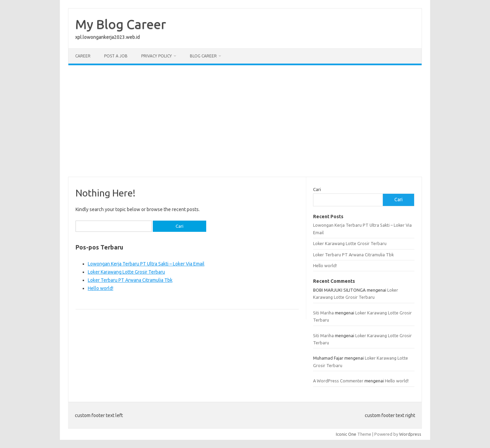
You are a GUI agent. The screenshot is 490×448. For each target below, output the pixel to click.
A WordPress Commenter (338, 381)
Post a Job (116, 56)
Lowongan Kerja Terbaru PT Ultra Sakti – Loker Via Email (146, 264)
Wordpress (410, 434)
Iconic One (346, 434)
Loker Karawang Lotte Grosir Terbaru (126, 272)
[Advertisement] (245, 121)
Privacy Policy (157, 56)
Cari (317, 189)
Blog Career (203, 56)
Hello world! (101, 288)
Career (83, 56)
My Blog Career (121, 24)
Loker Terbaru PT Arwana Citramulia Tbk (130, 280)
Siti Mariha (323, 313)
